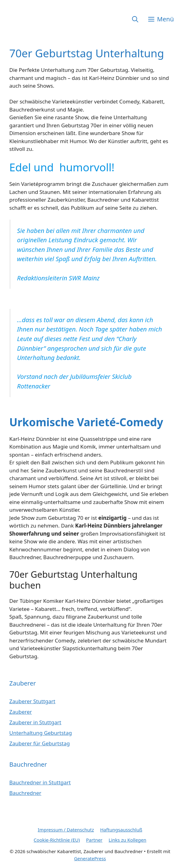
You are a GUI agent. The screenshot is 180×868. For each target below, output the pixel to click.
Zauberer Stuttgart (32, 701)
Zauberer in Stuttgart (35, 722)
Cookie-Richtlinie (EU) (57, 840)
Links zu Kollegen (127, 840)
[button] (135, 19)
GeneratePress (90, 858)
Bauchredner (25, 793)
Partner (94, 840)
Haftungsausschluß (121, 830)
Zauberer (21, 712)
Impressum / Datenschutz (66, 830)
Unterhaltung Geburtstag (41, 733)
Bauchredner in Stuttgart (40, 782)
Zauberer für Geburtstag (40, 743)
